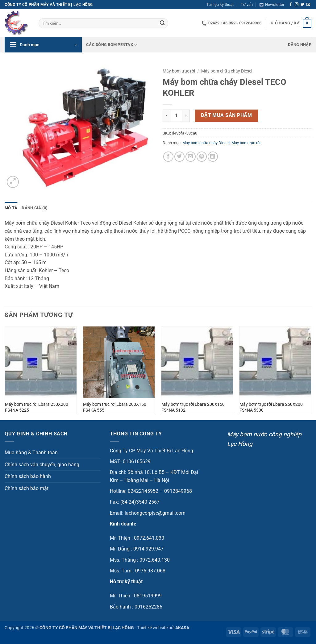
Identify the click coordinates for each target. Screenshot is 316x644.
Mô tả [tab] (11, 208)
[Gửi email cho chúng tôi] (308, 5)
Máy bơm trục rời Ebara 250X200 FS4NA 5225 (37, 407)
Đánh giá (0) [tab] (35, 208)
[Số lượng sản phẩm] (176, 116)
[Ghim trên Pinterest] (202, 157)
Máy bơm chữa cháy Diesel (227, 71)
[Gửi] (162, 23)
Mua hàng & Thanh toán (31, 453)
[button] (272, 5)
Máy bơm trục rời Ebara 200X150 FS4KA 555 (115, 407)
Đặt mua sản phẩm (226, 115)
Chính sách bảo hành (28, 476)
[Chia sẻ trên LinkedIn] (213, 157)
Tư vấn (247, 4)
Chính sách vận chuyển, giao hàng (42, 465)
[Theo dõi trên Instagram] (297, 5)
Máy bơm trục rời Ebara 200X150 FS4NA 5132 (193, 407)
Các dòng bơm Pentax (112, 45)
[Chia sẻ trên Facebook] (168, 157)
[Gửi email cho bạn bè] (191, 157)
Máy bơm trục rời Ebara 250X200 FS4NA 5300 (271, 407)
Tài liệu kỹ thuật (220, 4)
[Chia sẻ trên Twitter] (179, 157)
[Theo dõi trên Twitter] (302, 5)
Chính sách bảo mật (27, 488)
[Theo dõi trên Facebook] (291, 5)
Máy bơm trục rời (179, 71)
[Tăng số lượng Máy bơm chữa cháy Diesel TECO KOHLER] (186, 116)
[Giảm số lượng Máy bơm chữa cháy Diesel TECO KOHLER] (166, 116)
